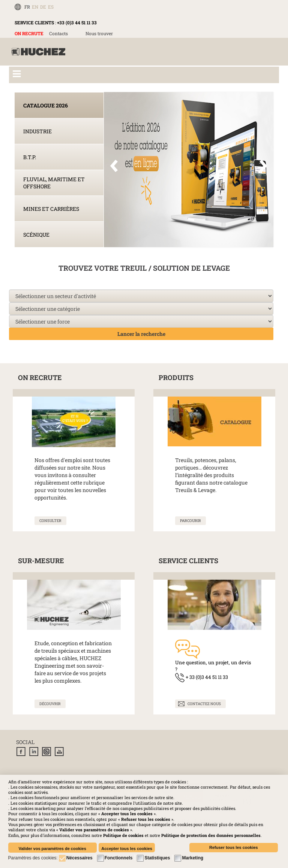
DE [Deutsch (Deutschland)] (43, 7)
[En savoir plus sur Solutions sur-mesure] (50, 704)
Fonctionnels (119, 858)
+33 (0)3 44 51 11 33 (77, 22)
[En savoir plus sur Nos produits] (190, 521)
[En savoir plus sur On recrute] (50, 521)
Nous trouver (99, 33)
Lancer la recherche (141, 334)
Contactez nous (204, 704)
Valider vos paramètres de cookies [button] (52, 849)
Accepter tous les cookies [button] (127, 849)
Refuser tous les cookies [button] (234, 847)
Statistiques (157, 858)
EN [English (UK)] (35, 7)
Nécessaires (79, 858)
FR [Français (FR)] (27, 7)
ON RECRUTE (29, 33)
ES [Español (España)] (51, 7)
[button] (211, 835)
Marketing (193, 858)
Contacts (58, 33)
